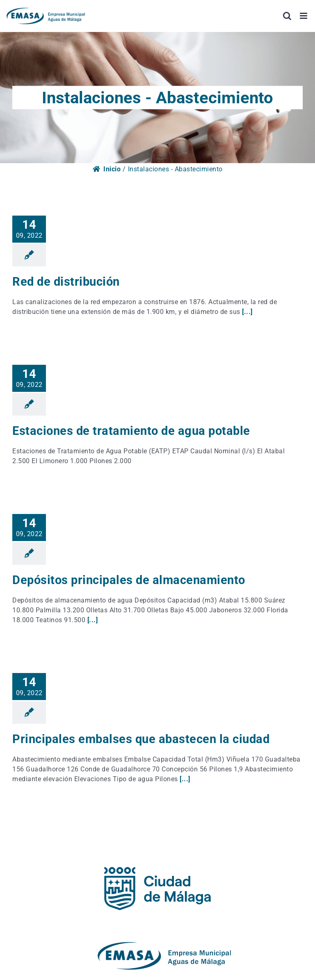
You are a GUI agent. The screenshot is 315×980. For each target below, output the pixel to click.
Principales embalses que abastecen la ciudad (141, 739)
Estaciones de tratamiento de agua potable (131, 431)
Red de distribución (66, 282)
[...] (247, 312)
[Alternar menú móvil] (304, 16)
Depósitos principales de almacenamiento (129, 580)
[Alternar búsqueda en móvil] (287, 16)
